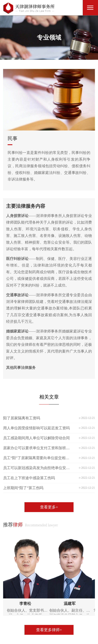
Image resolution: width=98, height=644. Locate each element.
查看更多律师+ (49, 630)
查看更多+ (49, 507)
